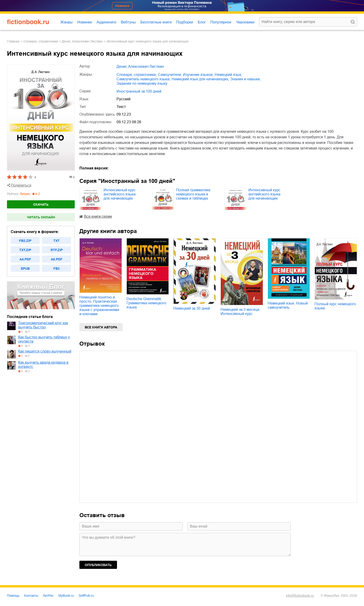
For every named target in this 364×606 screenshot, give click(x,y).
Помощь (13, 596)
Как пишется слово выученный (45, 351)
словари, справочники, (137, 75)
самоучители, (170, 75)
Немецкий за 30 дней (192, 308)
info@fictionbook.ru (300, 596)
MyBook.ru (66, 596)
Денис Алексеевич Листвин (82, 41)
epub (25, 269)
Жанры (67, 22)
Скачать (41, 204)
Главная (13, 41)
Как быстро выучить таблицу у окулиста (44, 339)
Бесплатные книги (156, 22)
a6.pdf (57, 259)
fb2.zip (25, 241)
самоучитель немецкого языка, (143, 79)
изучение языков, (198, 75)
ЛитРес (48, 596)
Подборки (185, 22)
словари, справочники (41, 41)
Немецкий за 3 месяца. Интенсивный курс (240, 312)
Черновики (245, 22)
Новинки (85, 22)
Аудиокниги (106, 22)
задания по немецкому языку (142, 83)
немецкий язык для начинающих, (200, 79)
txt (57, 241)
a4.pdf (25, 259)
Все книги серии (98, 216)
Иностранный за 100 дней (139, 91)
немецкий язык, (228, 75)
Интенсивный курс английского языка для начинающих (120, 194)
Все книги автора (101, 327)
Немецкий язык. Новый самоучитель (288, 305)
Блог (202, 22)
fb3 (57, 269)
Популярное (221, 22)
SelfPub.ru (86, 596)
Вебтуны (128, 22)
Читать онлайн (41, 217)
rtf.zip (57, 250)
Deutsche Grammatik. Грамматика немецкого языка (146, 303)
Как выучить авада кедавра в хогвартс (43, 365)
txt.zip (25, 250)
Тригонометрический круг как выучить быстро (43, 325)
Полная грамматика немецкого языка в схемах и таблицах (193, 194)
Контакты (31, 596)
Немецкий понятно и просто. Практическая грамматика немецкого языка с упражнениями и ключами (99, 306)
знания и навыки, (245, 79)
